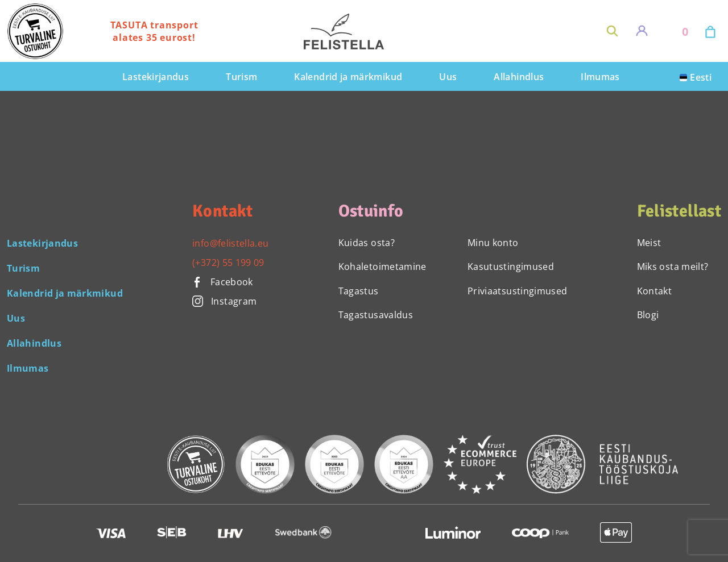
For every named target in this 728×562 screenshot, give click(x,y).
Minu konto (493, 243)
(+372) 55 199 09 (228, 263)
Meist (649, 243)
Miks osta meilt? (673, 267)
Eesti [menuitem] (701, 77)
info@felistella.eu (230, 243)
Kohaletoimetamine (382, 267)
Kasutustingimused (511, 267)
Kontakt (655, 291)
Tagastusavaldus (376, 315)
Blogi (648, 315)
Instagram (224, 301)
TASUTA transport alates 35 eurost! (154, 31)
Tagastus (359, 291)
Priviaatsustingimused (518, 291)
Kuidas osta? (367, 243)
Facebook (223, 282)
